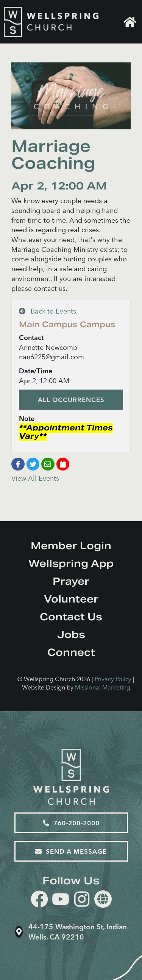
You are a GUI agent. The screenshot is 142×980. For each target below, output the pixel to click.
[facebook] (39, 900)
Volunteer (71, 599)
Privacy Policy (113, 679)
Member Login (71, 546)
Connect (71, 652)
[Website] (103, 899)
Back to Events (48, 311)
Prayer (71, 581)
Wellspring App (71, 563)
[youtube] (61, 900)
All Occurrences (71, 400)
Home (130, 22)
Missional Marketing (103, 687)
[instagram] (82, 900)
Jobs (71, 634)
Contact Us (71, 617)
